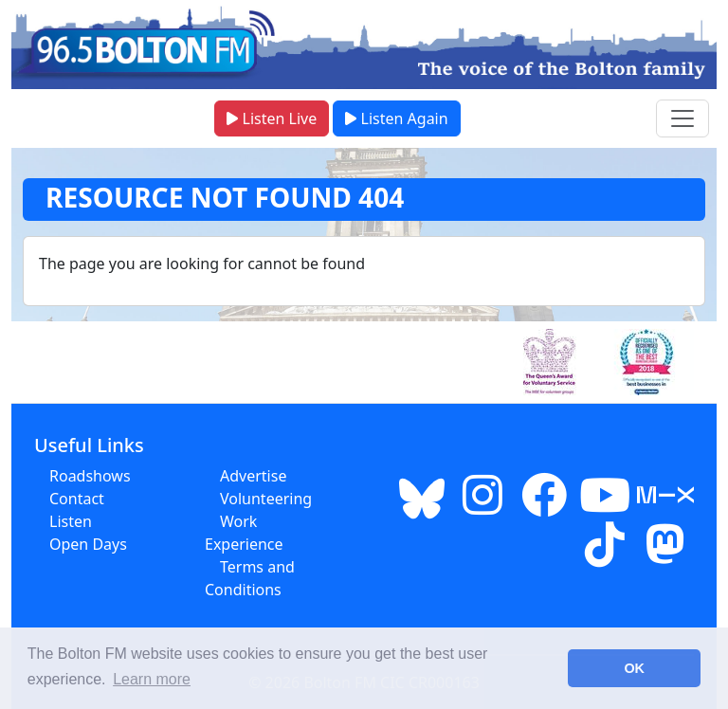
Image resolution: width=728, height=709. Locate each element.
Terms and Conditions (250, 578)
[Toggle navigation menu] (682, 118)
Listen (71, 521)
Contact (77, 499)
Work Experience (244, 533)
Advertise (253, 476)
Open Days (88, 544)
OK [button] (634, 668)
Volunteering (266, 499)
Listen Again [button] (396, 118)
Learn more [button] (152, 679)
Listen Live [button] (272, 118)
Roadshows (90, 476)
